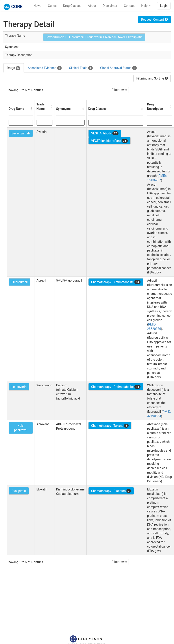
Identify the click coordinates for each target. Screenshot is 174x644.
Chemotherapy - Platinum (111, 491)
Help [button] (146, 6)
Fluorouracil (19, 282)
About (92, 6)
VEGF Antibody (105, 133)
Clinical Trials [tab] (81, 68)
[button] (31, 109)
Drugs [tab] (14, 68)
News (37, 6)
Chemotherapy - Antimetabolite (116, 282)
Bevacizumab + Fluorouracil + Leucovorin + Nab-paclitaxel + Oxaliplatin (94, 37)
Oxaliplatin (19, 491)
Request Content (155, 20)
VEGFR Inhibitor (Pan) (109, 141)
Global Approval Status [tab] (118, 68)
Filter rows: (119, 90)
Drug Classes (72, 6)
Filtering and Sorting (152, 78)
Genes (52, 6)
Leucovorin (19, 387)
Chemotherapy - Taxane (110, 426)
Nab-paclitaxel (21, 428)
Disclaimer (110, 6)
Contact (129, 6)
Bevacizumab (21, 133)
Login (164, 6)
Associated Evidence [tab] (45, 68)
